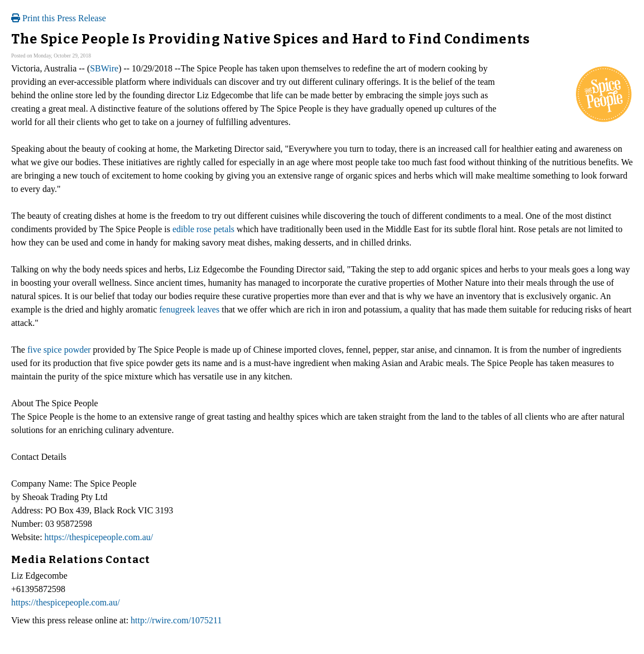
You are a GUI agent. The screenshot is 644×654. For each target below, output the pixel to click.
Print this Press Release (59, 18)
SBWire (104, 68)
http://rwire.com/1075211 (176, 620)
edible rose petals (203, 229)
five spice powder (59, 350)
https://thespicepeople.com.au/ (99, 537)
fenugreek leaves (189, 309)
